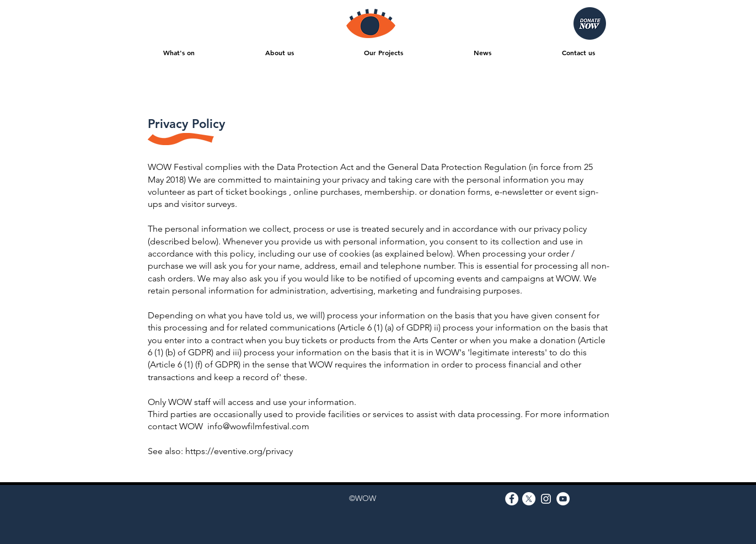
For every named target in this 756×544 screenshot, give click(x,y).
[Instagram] (546, 499)
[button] (179, 52)
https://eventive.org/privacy (239, 451)
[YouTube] (563, 499)
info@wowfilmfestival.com (258, 426)
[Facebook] (512, 499)
